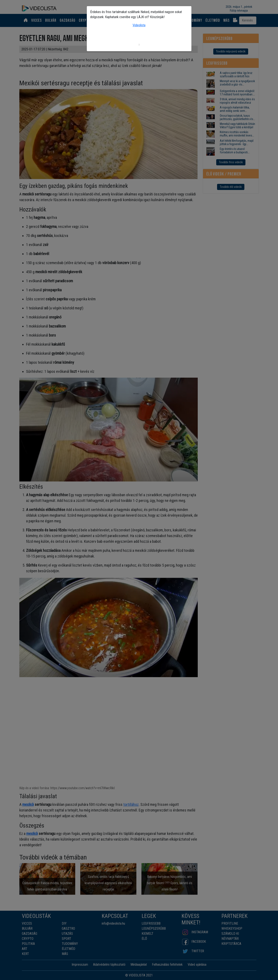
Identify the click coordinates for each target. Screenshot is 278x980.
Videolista (139, 25)
